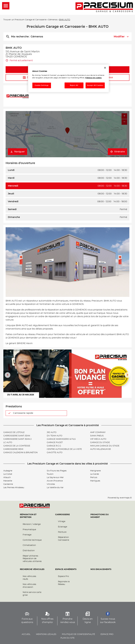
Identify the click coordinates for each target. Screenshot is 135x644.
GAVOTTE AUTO (55, 453)
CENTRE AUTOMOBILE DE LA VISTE (64, 449)
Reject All (74, 85)
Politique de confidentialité (78, 634)
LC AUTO (8, 442)
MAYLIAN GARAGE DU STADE (105, 446)
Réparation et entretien (28, 516)
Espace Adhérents (66, 569)
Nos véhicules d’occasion (29, 586)
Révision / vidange (32, 524)
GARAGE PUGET (55, 442)
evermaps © (126, 498)
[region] (68, 78)
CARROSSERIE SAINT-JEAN (17, 436)
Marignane (95, 471)
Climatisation (29, 545)
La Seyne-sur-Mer (55, 478)
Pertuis (94, 478)
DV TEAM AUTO (55, 436)
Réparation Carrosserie (64, 539)
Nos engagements (101, 569)
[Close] (105, 68)
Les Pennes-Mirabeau (14, 488)
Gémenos (53, 20)
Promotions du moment (100, 516)
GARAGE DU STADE (100, 442)
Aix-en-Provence (55, 481)
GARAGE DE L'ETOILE (14, 432)
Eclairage (63, 527)
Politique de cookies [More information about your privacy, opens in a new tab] (93, 78)
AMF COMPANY (98, 432)
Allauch (7, 478)
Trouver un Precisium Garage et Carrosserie (25, 20)
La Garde (95, 474)
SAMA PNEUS (97, 436)
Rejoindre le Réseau (64, 583)
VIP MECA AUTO (98, 439)
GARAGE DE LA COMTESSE (17, 446)
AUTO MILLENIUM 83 (100, 449)
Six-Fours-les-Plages (57, 471)
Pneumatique (29, 530)
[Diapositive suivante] (127, 375)
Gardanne (8, 484)
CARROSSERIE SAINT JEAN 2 (17, 439)
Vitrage (62, 521)
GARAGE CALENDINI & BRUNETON (20, 453)
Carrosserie (62, 515)
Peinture (62, 532)
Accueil (26, 634)
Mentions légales (46, 634)
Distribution (29, 551)
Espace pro (107, 634)
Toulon (50, 474)
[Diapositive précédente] (8, 375)
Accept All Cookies (95, 85)
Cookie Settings (42, 85)
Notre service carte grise (32, 594)
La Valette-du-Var (55, 488)
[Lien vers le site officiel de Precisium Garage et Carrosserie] (104, 7)
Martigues (95, 481)
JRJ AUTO (52, 432)
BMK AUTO (65, 20)
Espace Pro (63, 576)
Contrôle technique (32, 540)
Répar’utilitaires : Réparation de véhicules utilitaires (32, 559)
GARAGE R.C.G (54, 446)
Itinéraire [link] (117, 152)
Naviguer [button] (18, 152)
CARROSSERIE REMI (13, 449)
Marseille (8, 481)
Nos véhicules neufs (29, 578)
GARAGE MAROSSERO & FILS (61, 439)
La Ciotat (8, 474)
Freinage (27, 535)
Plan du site (67, 638)
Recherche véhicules (32, 569)
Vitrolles (51, 484)
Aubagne (8, 471)
